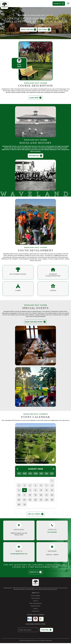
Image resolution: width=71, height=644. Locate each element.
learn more (35, 98)
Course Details (36, 596)
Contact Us (59, 4)
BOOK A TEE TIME (29, 29)
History (36, 601)
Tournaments (36, 598)
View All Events (36, 514)
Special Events (36, 606)
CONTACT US (36, 572)
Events (36, 608)
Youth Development (35, 603)
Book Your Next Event (35, 322)
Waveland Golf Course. (31, 641)
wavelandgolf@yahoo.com (19, 554)
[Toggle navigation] (68, 3)
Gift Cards (44, 29)
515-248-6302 (52, 532)
